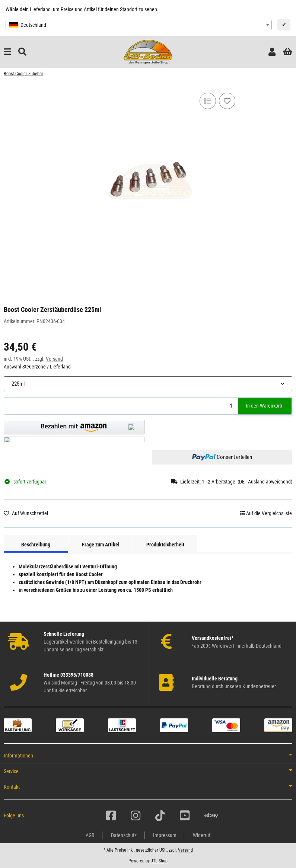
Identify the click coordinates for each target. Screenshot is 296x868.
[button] (272, 52)
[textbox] (139, 25)
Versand (54, 359)
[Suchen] (22, 52)
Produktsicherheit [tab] (165, 545)
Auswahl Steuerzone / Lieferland (37, 367)
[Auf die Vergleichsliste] (208, 101)
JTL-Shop (159, 861)
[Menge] (121, 406)
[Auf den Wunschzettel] (227, 101)
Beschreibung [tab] (36, 545)
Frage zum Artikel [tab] (101, 545)
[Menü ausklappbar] (7, 52)
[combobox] (139, 25)
